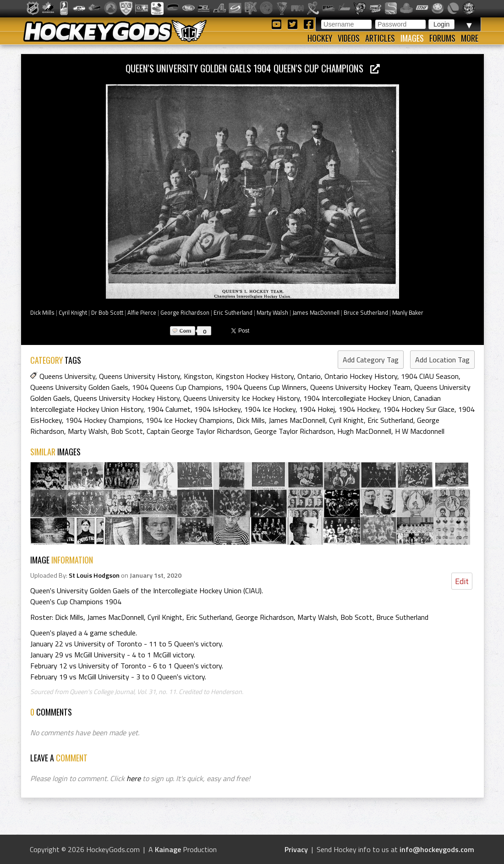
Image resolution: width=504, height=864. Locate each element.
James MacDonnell (316, 312)
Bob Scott (127, 431)
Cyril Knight (73, 312)
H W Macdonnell (420, 431)
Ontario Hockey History (361, 376)
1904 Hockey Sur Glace (419, 409)
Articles (380, 38)
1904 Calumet (169, 409)
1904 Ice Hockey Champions (189, 420)
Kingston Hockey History (255, 376)
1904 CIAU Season (430, 376)
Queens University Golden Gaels (79, 387)
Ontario (309, 376)
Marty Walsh (272, 312)
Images (412, 38)
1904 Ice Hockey (270, 409)
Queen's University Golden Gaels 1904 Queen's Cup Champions (253, 68)
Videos (349, 38)
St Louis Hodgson (94, 575)
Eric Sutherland (233, 312)
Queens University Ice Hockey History (241, 398)
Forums (442, 38)
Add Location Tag (442, 360)
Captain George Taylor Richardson (199, 431)
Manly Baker (408, 312)
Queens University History (140, 376)
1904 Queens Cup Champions (177, 387)
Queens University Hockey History (127, 398)
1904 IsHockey (217, 409)
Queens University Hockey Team (360, 387)
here (134, 778)
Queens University (67, 376)
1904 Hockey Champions (104, 420)
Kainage (168, 849)
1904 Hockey (359, 409)
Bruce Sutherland (366, 312)
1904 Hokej (317, 409)
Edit (462, 581)
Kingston (198, 376)
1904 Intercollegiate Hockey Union (357, 398)
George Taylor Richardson (294, 431)
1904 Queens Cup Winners (266, 387)
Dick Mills (42, 312)
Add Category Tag (371, 360)
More (470, 38)
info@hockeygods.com (437, 849)
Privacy (296, 849)
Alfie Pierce (142, 312)
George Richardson (185, 312)
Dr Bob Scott (107, 312)
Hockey (320, 38)
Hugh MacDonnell (364, 431)
